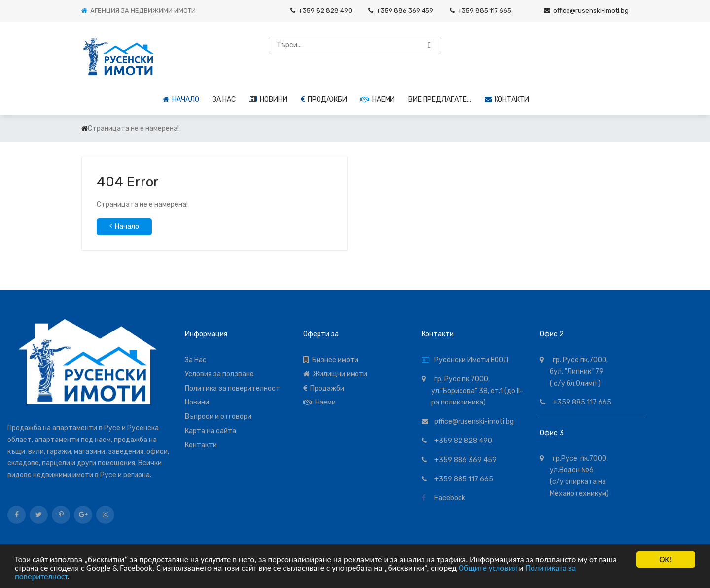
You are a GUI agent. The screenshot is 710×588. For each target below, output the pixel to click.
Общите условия (488, 569)
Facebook (448, 498)
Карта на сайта (211, 431)
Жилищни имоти (335, 374)
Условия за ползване (219, 374)
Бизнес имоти (331, 360)
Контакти (507, 99)
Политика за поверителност (232, 388)
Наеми (378, 99)
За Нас (196, 360)
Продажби (324, 99)
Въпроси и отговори (218, 417)
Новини (268, 99)
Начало (181, 99)
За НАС (224, 99)
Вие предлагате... (440, 99)
